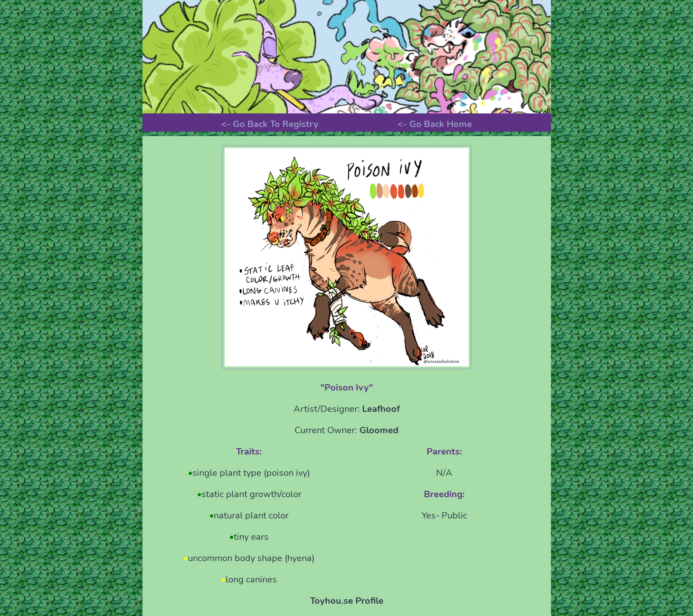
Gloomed (379, 430)
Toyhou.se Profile (347, 601)
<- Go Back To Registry (270, 124)
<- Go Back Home (435, 124)
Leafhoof (381, 409)
